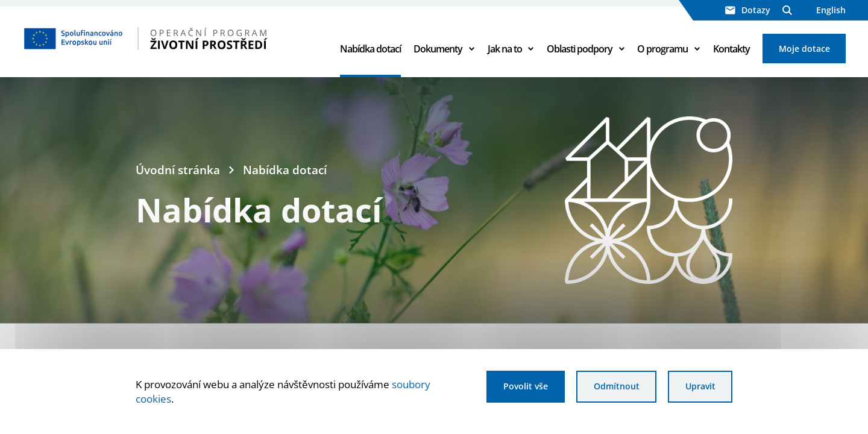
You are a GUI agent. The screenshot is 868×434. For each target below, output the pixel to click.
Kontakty (731, 49)
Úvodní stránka (178, 171)
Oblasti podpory (580, 49)
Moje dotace (804, 49)
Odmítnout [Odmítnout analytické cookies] (615, 387)
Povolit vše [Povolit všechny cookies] (524, 387)
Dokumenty (438, 49)
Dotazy (748, 10)
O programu (662, 49)
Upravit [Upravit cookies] (700, 387)
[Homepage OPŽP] (170, 39)
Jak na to (505, 49)
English (831, 10)
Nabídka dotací (370, 49)
